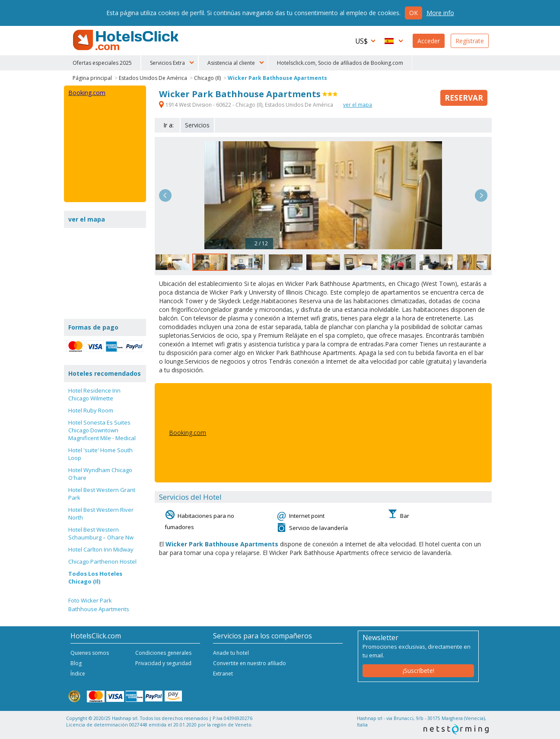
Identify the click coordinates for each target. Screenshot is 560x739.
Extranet (223, 674)
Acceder (429, 41)
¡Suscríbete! (418, 671)
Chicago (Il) (207, 78)
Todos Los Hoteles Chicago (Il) (95, 577)
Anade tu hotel (231, 653)
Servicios (197, 125)
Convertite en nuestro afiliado (250, 663)
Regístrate (470, 41)
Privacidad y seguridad (163, 663)
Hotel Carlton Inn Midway (101, 549)
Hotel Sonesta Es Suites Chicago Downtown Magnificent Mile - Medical (102, 430)
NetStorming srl (456, 729)
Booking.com (188, 433)
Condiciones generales (163, 653)
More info (440, 13)
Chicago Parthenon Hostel (102, 561)
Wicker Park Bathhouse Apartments (277, 78)
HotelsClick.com (127, 40)
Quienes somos (90, 653)
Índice (78, 674)
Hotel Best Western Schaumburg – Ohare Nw (101, 533)
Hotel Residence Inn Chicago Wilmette (94, 394)
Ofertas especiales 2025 (102, 63)
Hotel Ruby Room (91, 410)
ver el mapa (358, 105)
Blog (76, 663)
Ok (414, 13)
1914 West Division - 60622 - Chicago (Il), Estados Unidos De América (247, 105)
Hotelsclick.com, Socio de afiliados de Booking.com (340, 63)
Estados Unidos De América (153, 78)
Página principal (92, 78)
